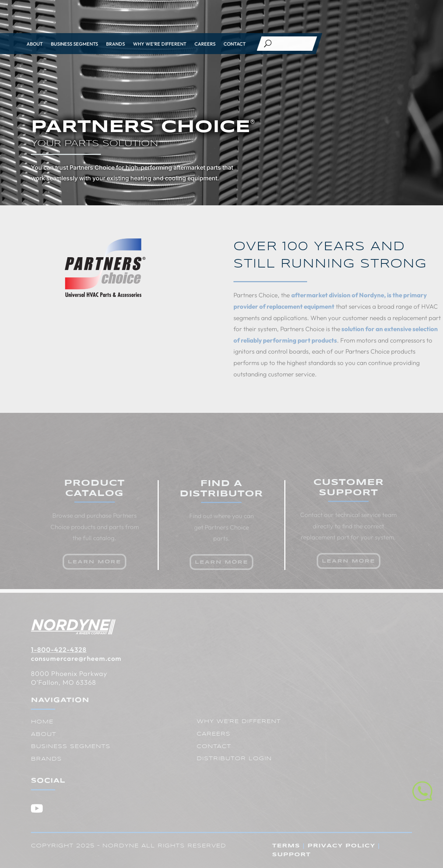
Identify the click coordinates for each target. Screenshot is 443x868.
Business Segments (71, 747)
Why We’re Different (89, 44)
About (44, 734)
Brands (44, 44)
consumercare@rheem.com (76, 658)
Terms (286, 846)
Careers (134, 44)
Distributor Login (234, 759)
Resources (379, 8)
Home (42, 722)
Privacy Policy (341, 846)
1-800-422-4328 (59, 650)
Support (291, 855)
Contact (164, 44)
